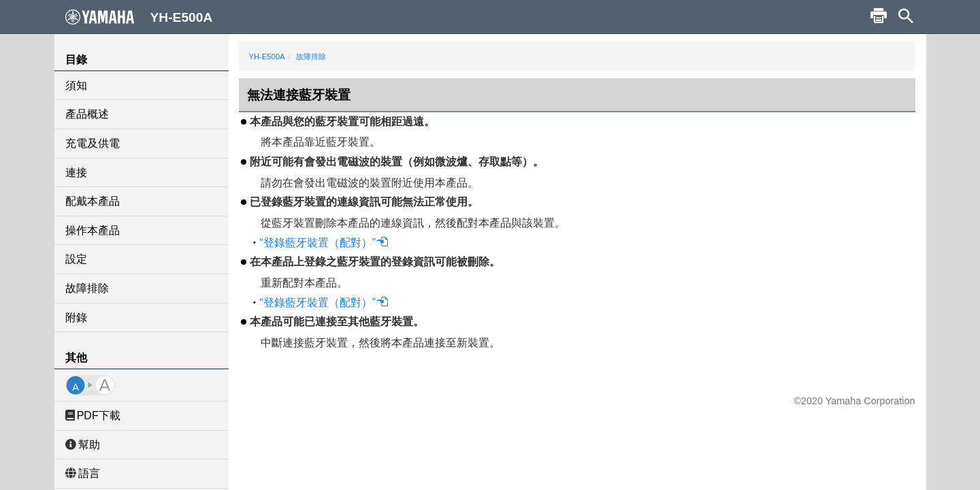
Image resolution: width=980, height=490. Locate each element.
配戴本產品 (93, 201)
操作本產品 (93, 230)
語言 (83, 473)
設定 (76, 259)
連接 (76, 173)
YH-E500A (267, 56)
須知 (76, 85)
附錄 (76, 317)
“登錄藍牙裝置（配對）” (324, 243)
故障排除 (87, 288)
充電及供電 (93, 143)
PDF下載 (93, 415)
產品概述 (87, 114)
